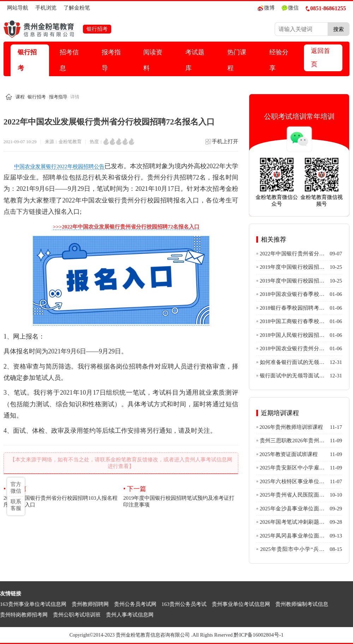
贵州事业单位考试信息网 (241, 604)
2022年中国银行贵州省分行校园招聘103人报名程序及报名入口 (61, 496)
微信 (290, 8)
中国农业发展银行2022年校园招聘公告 (59, 166)
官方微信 (16, 488)
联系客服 (16, 505)
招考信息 (69, 60)
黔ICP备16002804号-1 (259, 635)
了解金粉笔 (77, 8)
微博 (266, 8)
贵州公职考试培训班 (77, 615)
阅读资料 (153, 60)
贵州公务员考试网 (135, 604)
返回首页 (321, 57)
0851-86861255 (326, 8)
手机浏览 (46, 8)
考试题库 (195, 60)
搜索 (339, 29)
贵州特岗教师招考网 (24, 615)
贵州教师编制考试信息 (302, 604)
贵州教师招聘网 (90, 604)
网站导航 (18, 8)
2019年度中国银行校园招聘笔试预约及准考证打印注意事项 (181, 496)
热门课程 (237, 60)
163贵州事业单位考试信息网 (33, 604)
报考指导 (111, 60)
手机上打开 (222, 144)
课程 (20, 97)
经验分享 (279, 60)
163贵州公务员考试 (184, 604)
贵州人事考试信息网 (130, 615)
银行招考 (27, 60)
